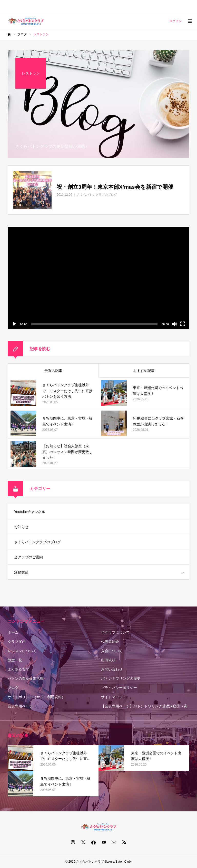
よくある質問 (18, 669)
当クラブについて (115, 632)
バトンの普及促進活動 (26, 678)
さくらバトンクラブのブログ (37, 542)
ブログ (13, 688)
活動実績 (21, 572)
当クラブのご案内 (28, 557)
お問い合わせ (112, 669)
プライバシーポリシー (119, 688)
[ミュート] (174, 324)
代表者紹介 (110, 642)
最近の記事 (53, 371)
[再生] (14, 324)
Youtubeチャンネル (30, 512)
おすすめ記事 (144, 371)
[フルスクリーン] (183, 324)
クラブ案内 (17, 642)
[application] (98, 278)
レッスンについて (22, 651)
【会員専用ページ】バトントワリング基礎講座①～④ (144, 706)
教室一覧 (15, 660)
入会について (112, 651)
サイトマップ (112, 697)
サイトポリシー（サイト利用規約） (36, 697)
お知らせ (21, 527)
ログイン (175, 21)
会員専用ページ (20, 706)
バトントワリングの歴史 (121, 678)
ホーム (13, 632)
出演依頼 (108, 660)
